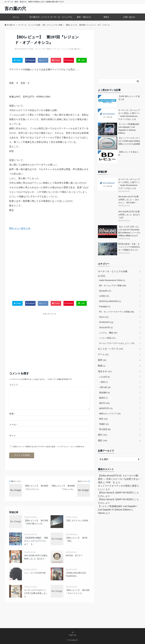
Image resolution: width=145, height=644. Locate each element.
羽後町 (104, 424)
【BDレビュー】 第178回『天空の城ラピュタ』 (36, 527)
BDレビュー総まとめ (20, 228)
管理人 (106, 17)
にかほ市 (104, 377)
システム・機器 (108, 333)
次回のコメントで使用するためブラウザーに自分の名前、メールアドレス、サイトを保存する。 (49, 451)
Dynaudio (105, 291)
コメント (14, 385)
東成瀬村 (104, 393)
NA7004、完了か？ (74, 560)
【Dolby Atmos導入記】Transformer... (76, 579)
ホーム (16, 17)
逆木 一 (79, 49)
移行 (103, 435)
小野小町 (105, 387)
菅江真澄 (105, 429)
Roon (104, 317)
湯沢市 (104, 403)
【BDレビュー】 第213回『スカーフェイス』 (78, 596)
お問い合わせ (129, 17)
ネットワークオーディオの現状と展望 (117, 486)
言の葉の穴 (15, 9)
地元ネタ (105, 371)
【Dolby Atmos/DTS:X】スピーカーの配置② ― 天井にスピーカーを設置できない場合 (119, 479)
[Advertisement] (49, 269)
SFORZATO (106, 322)
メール (13, 429)
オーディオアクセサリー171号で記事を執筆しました (36, 598)
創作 (102, 360)
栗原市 (103, 398)
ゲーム (103, 354)
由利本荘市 (106, 408)
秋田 (103, 419)
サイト (13, 440)
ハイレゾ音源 (107, 338)
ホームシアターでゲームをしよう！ (117, 343)
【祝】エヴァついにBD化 (77, 525)
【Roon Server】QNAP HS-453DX (116, 493)
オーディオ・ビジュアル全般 (62, 49)
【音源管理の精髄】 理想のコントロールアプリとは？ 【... (36, 546)
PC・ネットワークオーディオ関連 (117, 312)
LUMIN (104, 296)
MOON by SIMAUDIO (110, 301)
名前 (12, 418)
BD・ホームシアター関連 (41, 49)
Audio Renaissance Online (112, 280)
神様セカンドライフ (110, 414)
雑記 (103, 440)
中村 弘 (111, 482)
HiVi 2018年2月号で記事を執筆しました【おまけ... (36, 562)
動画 (102, 366)
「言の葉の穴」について (39, 17)
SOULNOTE (106, 327)
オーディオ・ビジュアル (61, 17)
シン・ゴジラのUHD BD (35, 577)
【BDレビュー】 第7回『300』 (76, 544)
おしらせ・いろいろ (110, 349)
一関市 (103, 382)
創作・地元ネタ (84, 17)
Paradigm (105, 306)
